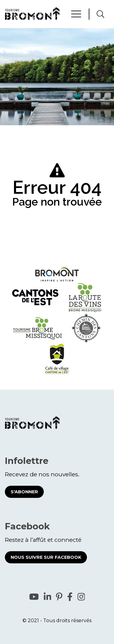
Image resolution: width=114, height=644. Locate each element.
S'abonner (24, 492)
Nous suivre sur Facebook (46, 557)
